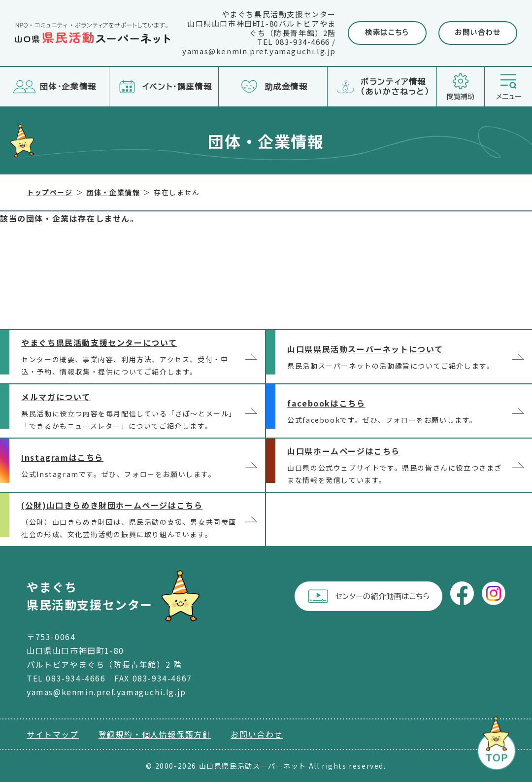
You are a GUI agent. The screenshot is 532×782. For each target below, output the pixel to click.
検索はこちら (387, 33)
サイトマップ (53, 734)
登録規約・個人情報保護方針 (155, 734)
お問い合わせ (478, 33)
